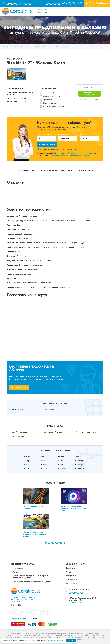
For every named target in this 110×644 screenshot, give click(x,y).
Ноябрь (63, 469)
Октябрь (63, 465)
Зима (78, 456)
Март (28, 461)
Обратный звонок (76, 592)
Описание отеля (26, 171)
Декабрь (81, 461)
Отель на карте (84, 171)
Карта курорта (49, 409)
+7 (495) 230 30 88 (72, 3)
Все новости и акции (55, 542)
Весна (27, 456)
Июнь (45, 461)
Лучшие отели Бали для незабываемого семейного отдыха (34, 534)
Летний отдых (71, 584)
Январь (80, 465)
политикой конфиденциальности (53, 641)
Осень (61, 456)
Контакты (17, 572)
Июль (45, 465)
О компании (18, 568)
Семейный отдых (19, 432)
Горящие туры (71, 576)
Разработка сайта (19, 619)
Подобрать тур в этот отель (90, 94)
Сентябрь (64, 461)
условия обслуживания (85, 634)
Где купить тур (75, 603)
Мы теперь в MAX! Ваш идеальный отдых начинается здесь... (73, 509)
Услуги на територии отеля (56, 171)
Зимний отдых (71, 580)
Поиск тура (70, 568)
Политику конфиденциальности (81, 153)
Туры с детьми (18, 436)
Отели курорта (17, 409)
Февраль (81, 469)
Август (46, 469)
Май (28, 469)
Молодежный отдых (53, 432)
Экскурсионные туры (86, 432)
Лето (44, 456)
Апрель (29, 465)
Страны (69, 572)
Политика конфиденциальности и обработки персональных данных (31, 577)
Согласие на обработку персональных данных (71, 155)
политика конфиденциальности (63, 634)
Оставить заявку (19, 387)
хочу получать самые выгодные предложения (57, 149)
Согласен (71, 641)
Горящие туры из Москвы (22, 597)
